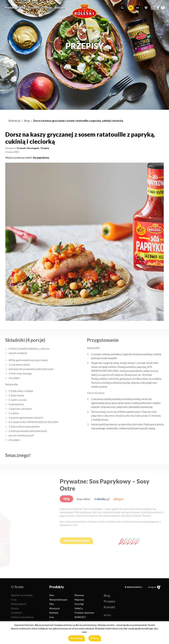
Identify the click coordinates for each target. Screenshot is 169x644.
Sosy (52, 617)
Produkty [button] (11, 7)
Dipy (52, 604)
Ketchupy (54, 613)
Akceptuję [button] (76, 638)
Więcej (95, 638)
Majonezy (79, 600)
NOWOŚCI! (80, 617)
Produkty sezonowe (84, 613)
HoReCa (79, 608)
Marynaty (79, 595)
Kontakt (60, 7)
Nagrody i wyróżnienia (22, 595)
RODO (107, 615)
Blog (22, 7)
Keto (52, 595)
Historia (15, 608)
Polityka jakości (19, 604)
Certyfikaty (17, 613)
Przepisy (33, 7)
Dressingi (79, 604)
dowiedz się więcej (76, 541)
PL (131, 7)
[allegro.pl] (118, 499)
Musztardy (55, 608)
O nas (14, 600)
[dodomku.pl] (102, 499)
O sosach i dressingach (28, 148)
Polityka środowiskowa (22, 617)
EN (138, 7)
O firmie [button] (47, 7)
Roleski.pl (15, 121)
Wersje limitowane (58, 600)
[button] (122, 7)
